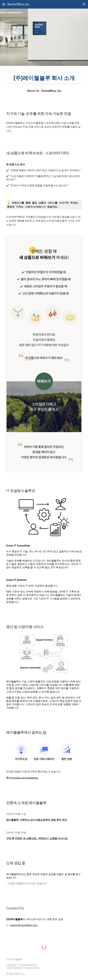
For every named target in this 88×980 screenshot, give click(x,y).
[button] (4, 4)
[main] (44, 78)
